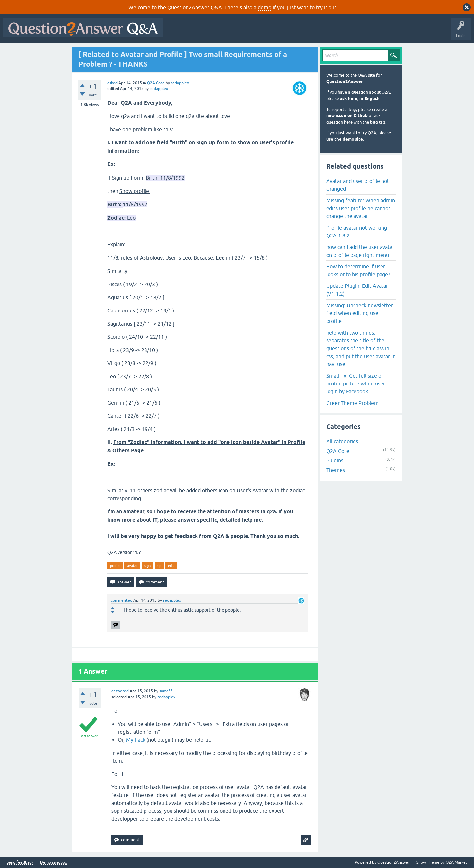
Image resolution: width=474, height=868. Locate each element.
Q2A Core (156, 83)
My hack (136, 740)
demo (264, 7)
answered (120, 691)
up (159, 566)
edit (171, 566)
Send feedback (20, 863)
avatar (132, 566)
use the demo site (345, 139)
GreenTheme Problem (352, 403)
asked (112, 83)
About (369, 32)
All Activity (177, 32)
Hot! (226, 32)
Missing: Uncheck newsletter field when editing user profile (360, 313)
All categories (342, 441)
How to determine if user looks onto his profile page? (358, 270)
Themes (336, 470)
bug (374, 122)
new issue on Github (347, 116)
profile (115, 566)
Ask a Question (325, 32)
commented (121, 600)
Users (297, 32)
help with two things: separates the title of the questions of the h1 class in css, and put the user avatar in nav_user (361, 348)
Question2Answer (344, 81)
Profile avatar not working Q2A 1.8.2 (357, 232)
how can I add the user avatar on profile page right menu (360, 251)
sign (147, 566)
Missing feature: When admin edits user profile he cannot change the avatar (361, 208)
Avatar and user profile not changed (358, 185)
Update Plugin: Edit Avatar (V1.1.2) (357, 290)
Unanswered (252, 32)
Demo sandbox (53, 863)
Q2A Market (457, 862)
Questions (204, 32)
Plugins (335, 460)
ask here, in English (360, 99)
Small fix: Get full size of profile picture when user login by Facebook (356, 384)
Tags (277, 32)
